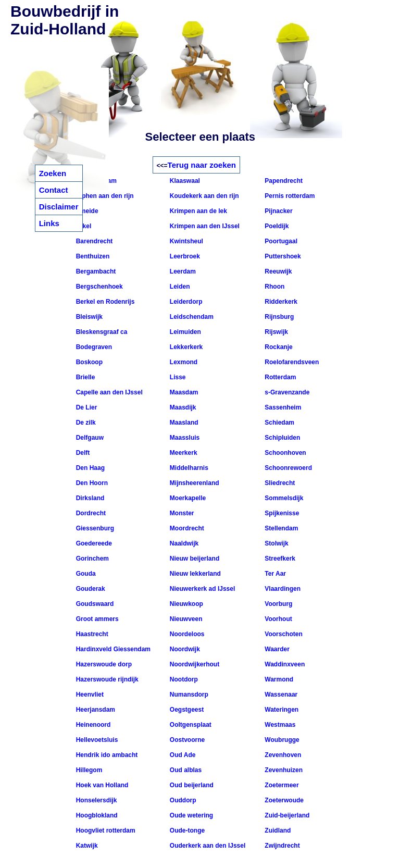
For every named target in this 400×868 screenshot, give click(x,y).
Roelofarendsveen (291, 362)
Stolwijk (276, 543)
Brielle (84, 377)
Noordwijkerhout (194, 664)
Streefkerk (279, 559)
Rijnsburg (278, 317)
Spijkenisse (281, 513)
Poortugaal (280, 241)
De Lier (85, 407)
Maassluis (184, 438)
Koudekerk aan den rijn (204, 196)
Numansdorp (188, 695)
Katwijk (86, 846)
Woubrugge (281, 740)
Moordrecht (186, 528)
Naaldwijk (184, 543)
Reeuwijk (277, 271)
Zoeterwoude (283, 800)
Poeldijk (276, 226)
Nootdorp (183, 679)
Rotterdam (279, 377)
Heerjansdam (95, 710)
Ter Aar (274, 574)
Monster (181, 513)
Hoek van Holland (101, 785)
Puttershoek (282, 256)
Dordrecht (90, 513)
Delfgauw (89, 438)
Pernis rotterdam (289, 196)
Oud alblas (185, 770)
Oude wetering (191, 815)
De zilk (85, 423)
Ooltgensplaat (190, 725)
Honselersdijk (95, 800)
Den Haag (89, 468)
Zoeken (53, 173)
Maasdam (183, 392)
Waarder (276, 649)
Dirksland (89, 498)
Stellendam (280, 528)
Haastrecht (91, 634)
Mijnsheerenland (194, 483)
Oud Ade (182, 755)
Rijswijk (276, 332)
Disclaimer (59, 207)
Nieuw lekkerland (195, 574)
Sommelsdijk (283, 498)
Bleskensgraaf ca (101, 332)
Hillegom (88, 770)
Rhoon (274, 287)
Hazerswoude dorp (103, 664)
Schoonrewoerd (287, 468)
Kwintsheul (186, 241)
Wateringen (281, 710)
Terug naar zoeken (202, 165)
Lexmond (183, 362)
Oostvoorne (187, 740)
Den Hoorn (91, 483)
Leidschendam (191, 317)
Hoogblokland (96, 815)
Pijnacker (278, 211)
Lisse (177, 377)
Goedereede (93, 543)
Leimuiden (185, 332)
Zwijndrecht (282, 846)
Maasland (183, 423)
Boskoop (88, 362)
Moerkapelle (187, 498)
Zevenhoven (282, 755)
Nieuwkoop (186, 604)
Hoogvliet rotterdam (104, 830)
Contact (54, 190)
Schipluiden (282, 438)
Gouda (85, 574)
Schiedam (279, 423)
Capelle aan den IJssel (108, 392)
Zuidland (277, 830)
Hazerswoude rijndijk (106, 679)
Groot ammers (96, 619)
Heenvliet (89, 695)
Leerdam (182, 271)
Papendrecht (283, 181)
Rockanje (278, 347)
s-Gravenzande (286, 392)
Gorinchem (91, 559)
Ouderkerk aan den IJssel (207, 846)
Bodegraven (93, 347)
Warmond (278, 679)
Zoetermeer (281, 785)
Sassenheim (282, 407)
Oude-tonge (187, 830)
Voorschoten (283, 634)
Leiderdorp (185, 302)
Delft (82, 453)
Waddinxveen (284, 664)
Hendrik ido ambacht (106, 755)
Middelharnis (188, 468)
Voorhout (278, 619)
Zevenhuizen (283, 770)
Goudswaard (94, 604)
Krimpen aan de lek (198, 211)
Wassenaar (280, 695)
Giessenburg (94, 528)
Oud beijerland (191, 785)
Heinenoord (92, 725)
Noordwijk (184, 649)
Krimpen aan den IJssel (204, 226)
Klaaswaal (184, 181)
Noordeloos (186, 634)
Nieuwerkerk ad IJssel (202, 589)
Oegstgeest (186, 710)
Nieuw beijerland (194, 559)
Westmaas (279, 725)
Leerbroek (184, 256)
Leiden (179, 287)
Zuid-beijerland (286, 815)
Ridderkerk (280, 302)
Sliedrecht (279, 483)
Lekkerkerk (186, 347)
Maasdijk (182, 407)
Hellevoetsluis (96, 740)
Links (49, 223)
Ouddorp (182, 800)
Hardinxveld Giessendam (112, 649)
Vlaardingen (282, 589)
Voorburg (278, 604)
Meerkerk (183, 453)
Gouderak (89, 589)
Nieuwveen (185, 619)
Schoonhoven (285, 453)
